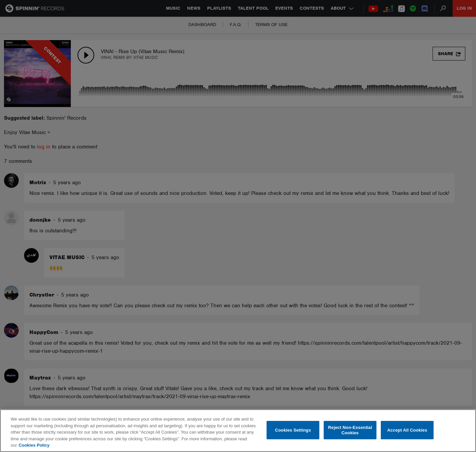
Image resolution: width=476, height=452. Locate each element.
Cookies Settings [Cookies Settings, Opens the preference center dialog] (293, 430)
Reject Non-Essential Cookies (350, 430)
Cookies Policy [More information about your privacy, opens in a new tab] (34, 445)
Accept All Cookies (407, 430)
